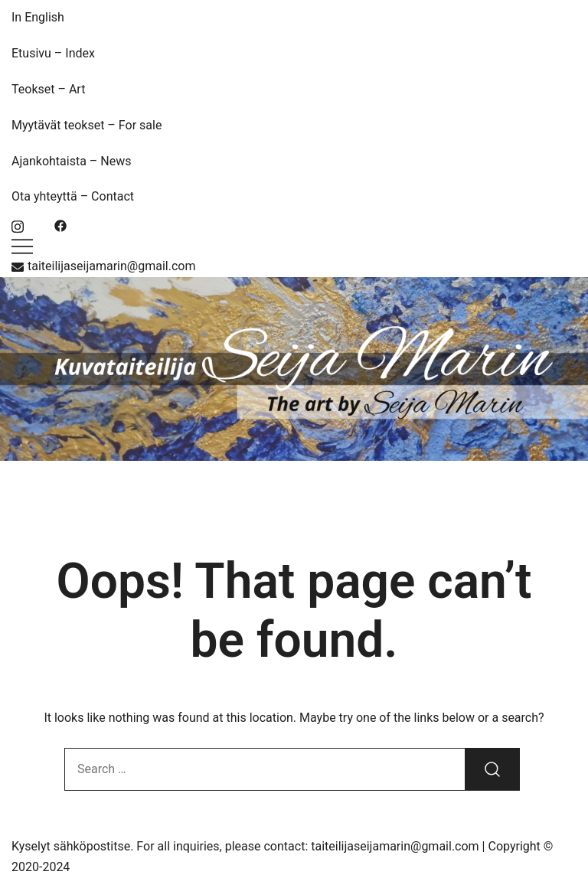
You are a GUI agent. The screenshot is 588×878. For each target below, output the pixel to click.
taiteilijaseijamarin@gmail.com (103, 266)
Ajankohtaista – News (72, 161)
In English (38, 17)
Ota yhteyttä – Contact (73, 196)
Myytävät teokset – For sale (87, 125)
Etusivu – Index (53, 53)
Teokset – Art (48, 89)
